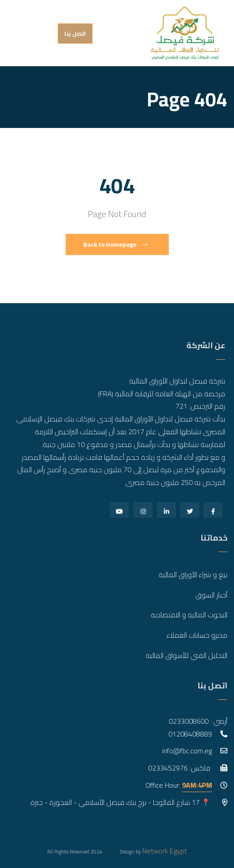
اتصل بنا (75, 34)
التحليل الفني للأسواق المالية (186, 655)
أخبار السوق (211, 595)
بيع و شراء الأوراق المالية (193, 575)
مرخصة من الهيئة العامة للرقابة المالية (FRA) (162, 394)
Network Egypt (165, 851)
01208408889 (190, 734)
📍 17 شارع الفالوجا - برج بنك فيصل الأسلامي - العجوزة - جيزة (121, 802)
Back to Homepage (115, 244)
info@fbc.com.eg (187, 751)
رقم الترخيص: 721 (200, 406)
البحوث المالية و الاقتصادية (189, 615)
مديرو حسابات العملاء (197, 635)
